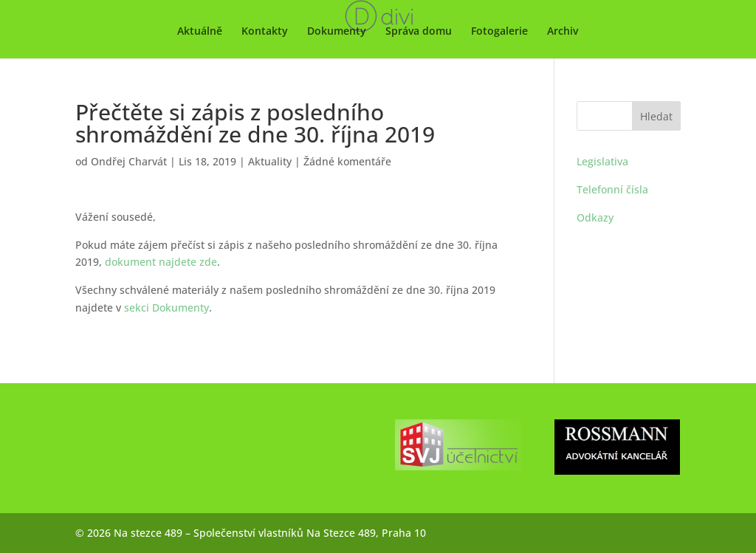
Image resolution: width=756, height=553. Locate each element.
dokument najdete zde (161, 262)
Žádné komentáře (347, 161)
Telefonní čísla (612, 189)
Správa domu (419, 32)
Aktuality (270, 161)
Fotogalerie (499, 32)
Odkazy (595, 217)
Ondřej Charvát (129, 161)
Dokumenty (337, 32)
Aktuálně (200, 32)
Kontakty (265, 32)
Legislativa (602, 161)
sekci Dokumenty (166, 308)
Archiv (563, 32)
